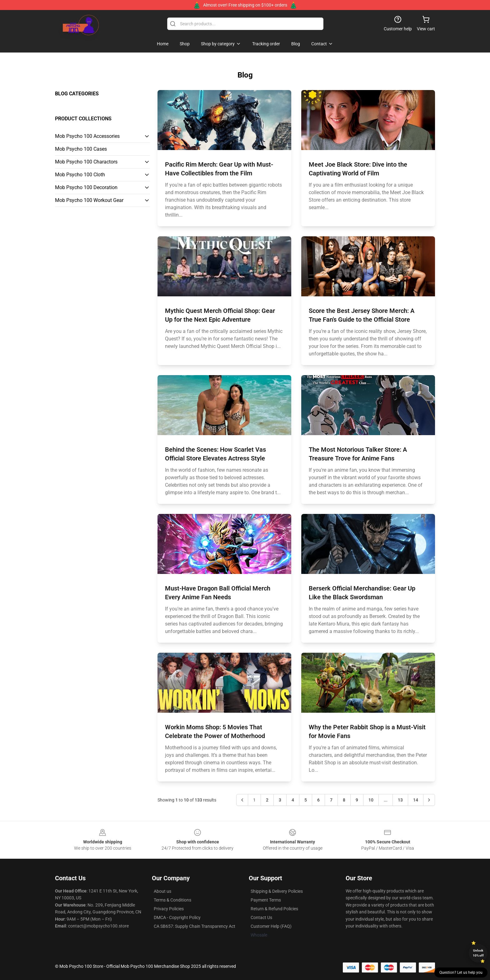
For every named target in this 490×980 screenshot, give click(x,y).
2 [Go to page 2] (267, 800)
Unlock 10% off (478, 953)
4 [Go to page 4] (293, 800)
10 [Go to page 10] (371, 800)
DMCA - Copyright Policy (177, 917)
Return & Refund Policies (274, 909)
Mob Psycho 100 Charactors (86, 162)
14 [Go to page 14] (416, 800)
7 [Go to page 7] (331, 800)
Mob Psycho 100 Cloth (80, 175)
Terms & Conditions (172, 900)
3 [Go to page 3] (280, 800)
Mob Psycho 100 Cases (81, 149)
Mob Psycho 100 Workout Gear (89, 200)
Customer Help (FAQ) (271, 926)
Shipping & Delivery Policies (277, 891)
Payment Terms (266, 900)
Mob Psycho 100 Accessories (87, 136)
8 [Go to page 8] (344, 800)
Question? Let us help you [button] (461, 972)
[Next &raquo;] (429, 800)
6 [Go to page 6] (318, 800)
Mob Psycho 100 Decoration (86, 187)
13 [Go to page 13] (400, 800)
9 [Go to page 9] (357, 800)
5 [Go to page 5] (306, 800)
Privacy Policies (169, 909)
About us (162, 891)
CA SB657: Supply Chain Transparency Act (195, 926)
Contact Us (261, 917)
